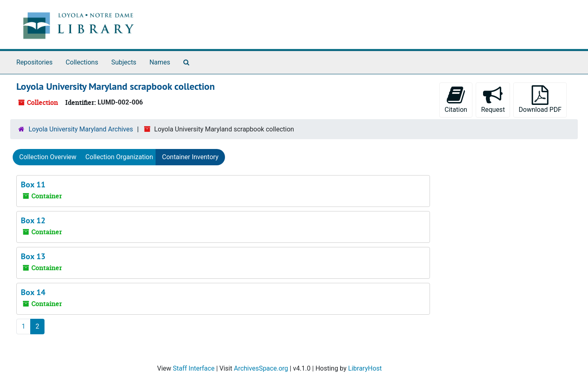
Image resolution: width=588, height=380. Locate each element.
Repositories (35, 62)
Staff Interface (194, 368)
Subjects (124, 62)
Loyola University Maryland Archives (81, 129)
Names (160, 62)
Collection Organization (119, 157)
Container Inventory (190, 157)
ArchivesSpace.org (261, 368)
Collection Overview (48, 157)
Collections (82, 62)
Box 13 (33, 256)
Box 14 (33, 292)
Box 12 (33, 220)
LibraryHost (365, 368)
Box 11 (33, 184)
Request (493, 99)
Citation (456, 99)
